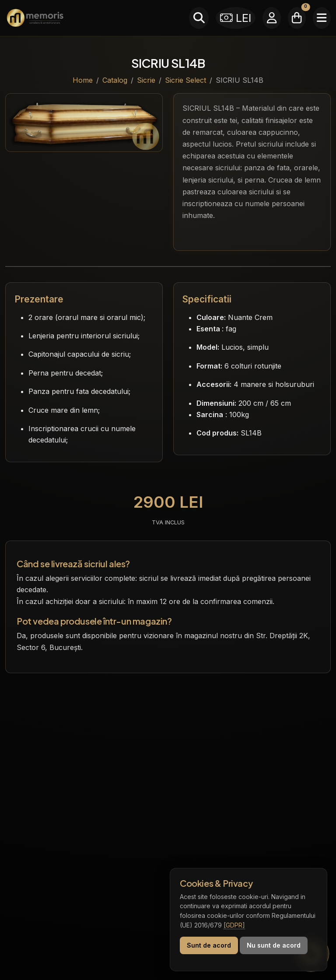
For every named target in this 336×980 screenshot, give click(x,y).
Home (83, 80)
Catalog (115, 80)
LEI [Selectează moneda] (236, 18)
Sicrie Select (185, 80)
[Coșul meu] (297, 18)
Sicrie (146, 80)
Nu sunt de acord (274, 945)
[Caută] (199, 18)
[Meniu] (322, 18)
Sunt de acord (209, 945)
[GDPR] (234, 925)
